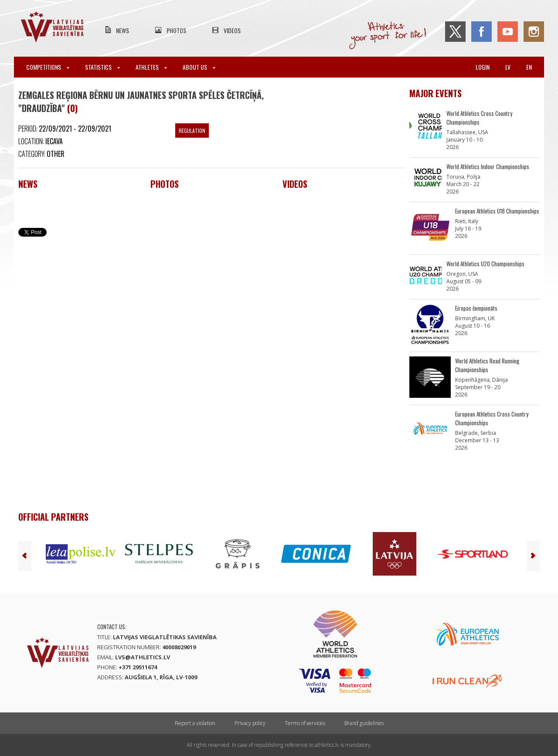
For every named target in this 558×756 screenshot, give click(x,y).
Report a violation (195, 723)
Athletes (151, 67)
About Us (199, 67)
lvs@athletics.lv (143, 657)
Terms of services (305, 723)
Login (483, 67)
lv (508, 67)
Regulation (192, 131)
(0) (72, 108)
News (122, 30)
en (529, 67)
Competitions (48, 67)
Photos (176, 30)
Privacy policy (250, 723)
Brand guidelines (364, 723)
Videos (232, 30)
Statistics (102, 67)
